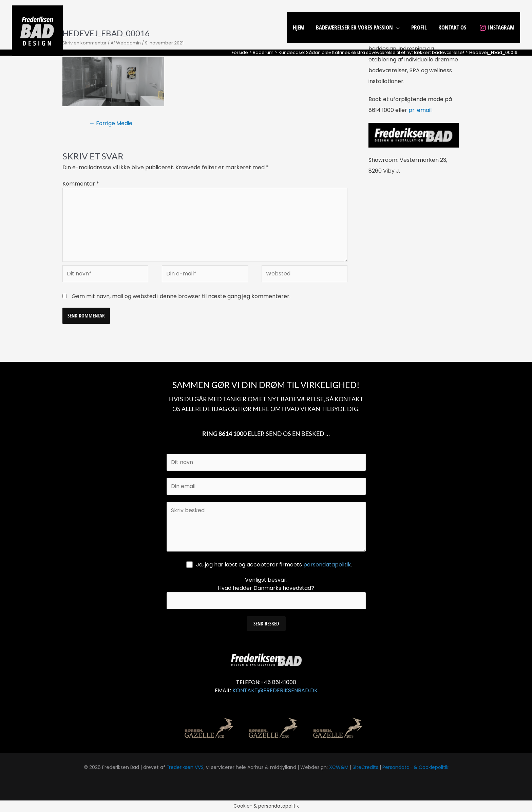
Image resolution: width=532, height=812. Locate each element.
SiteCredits (365, 767)
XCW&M (339, 767)
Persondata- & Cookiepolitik (415, 767)
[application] (396, 27)
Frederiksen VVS (185, 767)
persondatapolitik (327, 565)
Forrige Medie (111, 123)
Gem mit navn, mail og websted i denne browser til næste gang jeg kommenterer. (181, 296)
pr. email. (421, 110)
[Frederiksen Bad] (37, 30)
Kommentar (81, 184)
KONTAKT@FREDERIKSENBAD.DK (275, 690)
